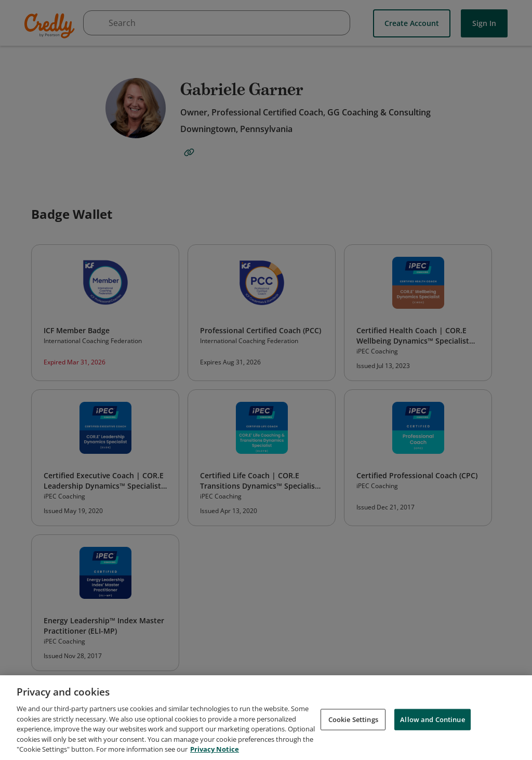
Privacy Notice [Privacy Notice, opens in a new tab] (215, 752)
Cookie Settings (353, 722)
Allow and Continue (432, 722)
